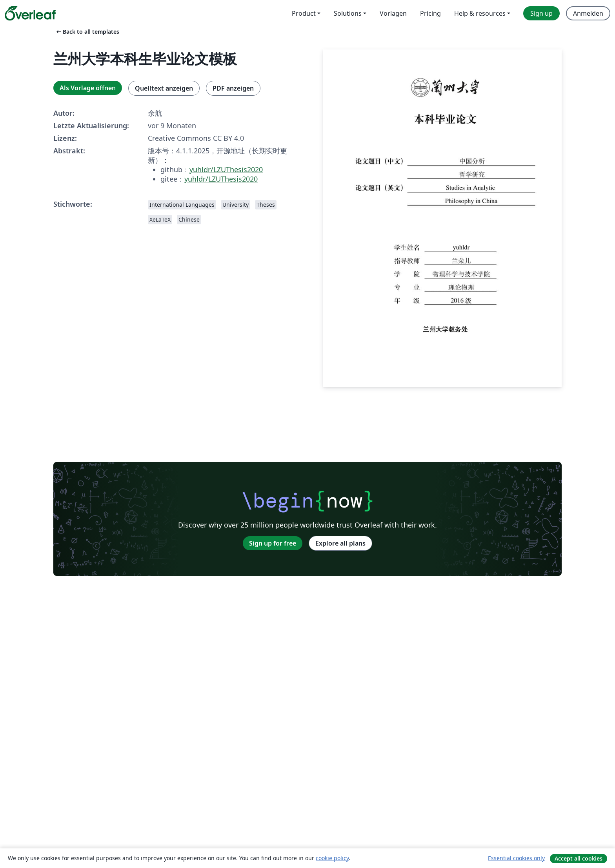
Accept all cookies (579, 858)
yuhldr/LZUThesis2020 (226, 169)
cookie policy (332, 858)
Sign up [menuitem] (541, 13)
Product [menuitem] (304, 13)
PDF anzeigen (233, 88)
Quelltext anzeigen (164, 88)
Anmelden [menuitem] (588, 13)
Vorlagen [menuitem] (393, 13)
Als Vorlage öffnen (88, 88)
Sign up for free (273, 543)
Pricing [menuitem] (430, 13)
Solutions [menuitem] (348, 13)
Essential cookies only (516, 858)
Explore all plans (340, 543)
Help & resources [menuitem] (480, 13)
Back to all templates (87, 32)
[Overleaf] (30, 13)
